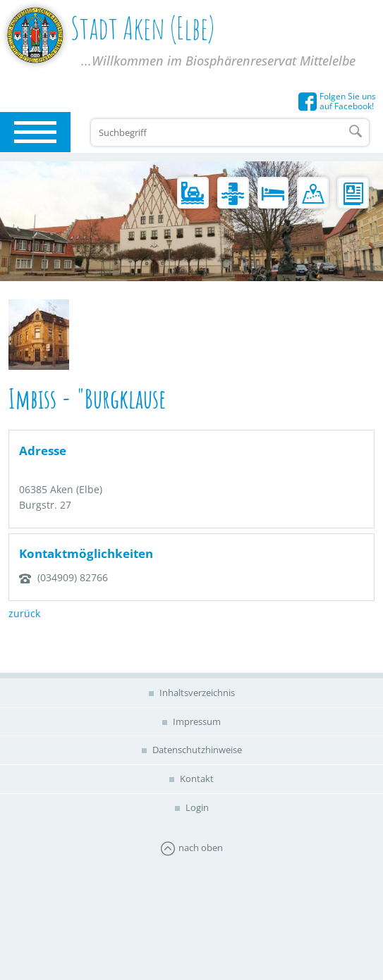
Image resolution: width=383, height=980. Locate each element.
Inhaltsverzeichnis (196, 693)
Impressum (196, 721)
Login (196, 807)
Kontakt (196, 779)
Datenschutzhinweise (196, 750)
